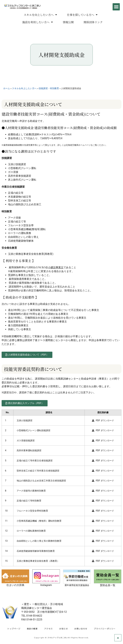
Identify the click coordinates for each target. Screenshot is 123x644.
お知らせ (64, 629)
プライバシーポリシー (105, 629)
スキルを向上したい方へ (40, 15)
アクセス (49, 629)
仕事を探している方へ (82, 15)
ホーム (7, 88)
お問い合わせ (81, 629)
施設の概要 (32, 629)
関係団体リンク (93, 22)
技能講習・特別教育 (49, 88)
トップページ (14, 629)
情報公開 (68, 22)
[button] (116, 7)
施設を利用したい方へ (38, 22)
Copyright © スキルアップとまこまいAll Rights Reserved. (61, 638)
